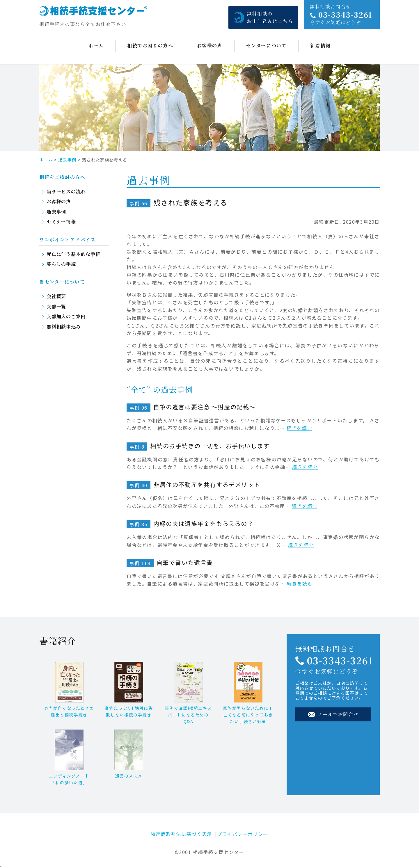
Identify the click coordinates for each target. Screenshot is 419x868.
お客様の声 (210, 46)
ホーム (96, 46)
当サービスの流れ (66, 192)
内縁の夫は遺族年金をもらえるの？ (190, 523)
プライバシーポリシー (243, 834)
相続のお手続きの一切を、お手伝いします (198, 446)
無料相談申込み (64, 327)
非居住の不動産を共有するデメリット (193, 484)
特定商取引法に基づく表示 (181, 834)
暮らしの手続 (61, 264)
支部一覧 (56, 306)
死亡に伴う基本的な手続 (73, 254)
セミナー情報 (61, 222)
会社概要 (56, 296)
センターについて (267, 46)
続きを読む (299, 428)
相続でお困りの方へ (150, 46)
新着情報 (320, 46)
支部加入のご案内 (66, 316)
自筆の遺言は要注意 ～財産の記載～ (191, 407)
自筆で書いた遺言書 (170, 562)
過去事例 (68, 160)
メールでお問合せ (333, 714)
